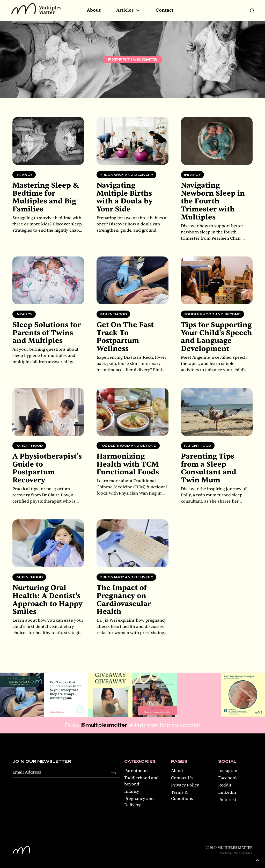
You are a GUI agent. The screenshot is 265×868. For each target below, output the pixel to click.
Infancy (132, 791)
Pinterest (227, 800)
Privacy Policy (185, 785)
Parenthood (136, 771)
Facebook (228, 778)
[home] (36, 9)
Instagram (228, 771)
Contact (164, 10)
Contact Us (182, 778)
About (94, 10)
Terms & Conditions (182, 796)
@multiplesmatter (104, 725)
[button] (128, 10)
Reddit (225, 785)
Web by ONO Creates (236, 853)
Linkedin (227, 792)
